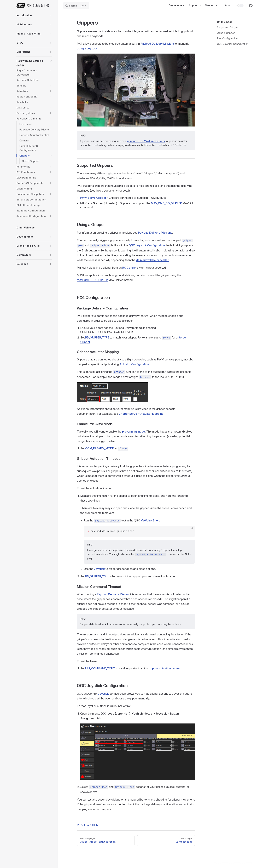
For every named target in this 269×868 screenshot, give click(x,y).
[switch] (240, 5)
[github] (251, 5)
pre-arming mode (134, 432)
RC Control (129, 268)
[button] (51, 15)
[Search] (76, 5)
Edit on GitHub (87, 825)
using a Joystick (87, 48)
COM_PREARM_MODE (100, 448)
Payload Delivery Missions (157, 44)
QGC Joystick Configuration (233, 44)
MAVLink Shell (150, 520)
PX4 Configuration (227, 38)
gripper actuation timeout (165, 668)
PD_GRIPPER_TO (96, 576)
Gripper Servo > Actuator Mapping (141, 414)
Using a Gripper (226, 33)
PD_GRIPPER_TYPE (97, 337)
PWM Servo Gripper (93, 198)
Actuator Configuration (134, 364)
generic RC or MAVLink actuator (146, 141)
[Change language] (227, 5)
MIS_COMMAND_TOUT (100, 668)
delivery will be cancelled (153, 260)
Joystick (99, 569)
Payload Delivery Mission (113, 594)
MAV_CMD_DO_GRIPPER (166, 203)
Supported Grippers (228, 27)
